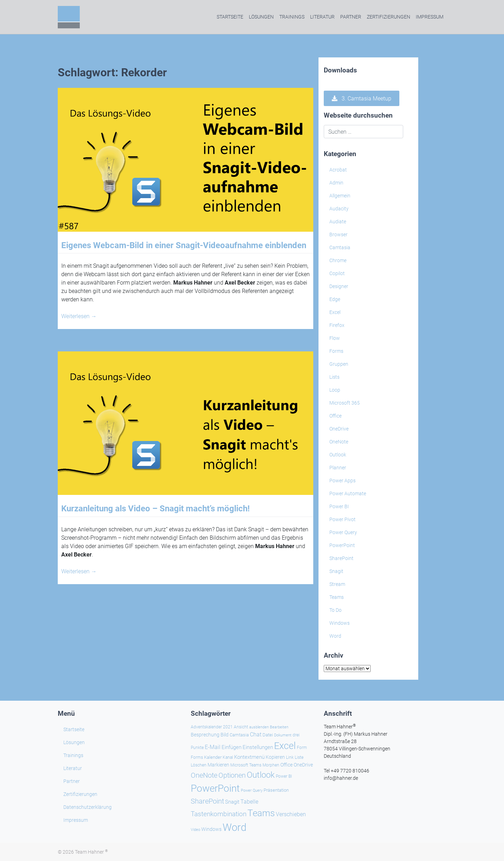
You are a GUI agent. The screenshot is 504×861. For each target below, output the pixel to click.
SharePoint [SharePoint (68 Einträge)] (207, 801)
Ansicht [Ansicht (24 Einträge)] (241, 727)
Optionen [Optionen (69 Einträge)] (232, 775)
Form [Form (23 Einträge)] (302, 748)
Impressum (430, 17)
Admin (336, 183)
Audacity (339, 209)
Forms (336, 351)
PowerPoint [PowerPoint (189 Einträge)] (215, 788)
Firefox (337, 325)
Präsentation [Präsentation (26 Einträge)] (276, 790)
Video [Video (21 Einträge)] (195, 830)
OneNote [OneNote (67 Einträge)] (204, 775)
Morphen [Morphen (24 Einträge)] (271, 765)
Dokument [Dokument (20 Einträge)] (283, 735)
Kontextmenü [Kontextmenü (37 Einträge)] (249, 757)
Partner (351, 17)
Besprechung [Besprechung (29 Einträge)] (205, 735)
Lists (334, 377)
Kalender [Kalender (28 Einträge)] (213, 757)
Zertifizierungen (388, 17)
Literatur (322, 17)
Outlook (338, 455)
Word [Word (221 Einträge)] (234, 827)
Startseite (230, 17)
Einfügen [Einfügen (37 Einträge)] (232, 747)
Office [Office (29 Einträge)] (286, 765)
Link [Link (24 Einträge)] (290, 757)
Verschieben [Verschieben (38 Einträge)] (291, 814)
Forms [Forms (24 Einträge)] (197, 757)
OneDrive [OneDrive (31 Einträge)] (303, 765)
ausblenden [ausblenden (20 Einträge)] (259, 727)
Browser (338, 234)
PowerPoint (342, 545)
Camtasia (340, 247)
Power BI (339, 506)
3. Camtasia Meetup (362, 99)
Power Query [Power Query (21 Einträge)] (252, 790)
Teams (337, 597)
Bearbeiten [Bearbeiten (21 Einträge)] (279, 727)
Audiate (338, 222)
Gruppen (339, 364)
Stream (337, 584)
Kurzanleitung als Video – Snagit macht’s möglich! (156, 509)
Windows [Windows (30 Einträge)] (211, 829)
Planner (338, 468)
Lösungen (261, 17)
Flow (335, 338)
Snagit (336, 571)
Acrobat (338, 170)
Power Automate (348, 493)
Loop (335, 390)
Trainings (292, 17)
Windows (339, 623)
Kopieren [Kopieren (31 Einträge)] (275, 757)
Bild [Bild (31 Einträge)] (225, 735)
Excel (335, 312)
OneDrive (339, 429)
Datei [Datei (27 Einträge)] (268, 735)
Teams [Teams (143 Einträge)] (261, 813)
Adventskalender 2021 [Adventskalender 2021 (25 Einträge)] (212, 727)
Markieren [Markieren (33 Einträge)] (218, 765)
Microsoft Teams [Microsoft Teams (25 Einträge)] (246, 765)
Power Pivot (342, 519)
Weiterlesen (79, 316)
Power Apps (342, 481)
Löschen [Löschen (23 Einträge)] (199, 765)
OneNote (339, 442)
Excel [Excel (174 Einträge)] (285, 746)
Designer (339, 286)
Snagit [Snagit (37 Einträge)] (232, 802)
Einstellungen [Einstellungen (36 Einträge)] (258, 747)
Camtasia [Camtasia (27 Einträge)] (239, 735)
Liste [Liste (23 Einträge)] (299, 757)
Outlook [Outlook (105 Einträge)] (261, 775)
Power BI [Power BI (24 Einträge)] (284, 776)
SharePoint (341, 558)
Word (335, 636)
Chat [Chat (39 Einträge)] (256, 734)
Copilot (337, 273)
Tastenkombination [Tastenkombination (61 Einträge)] (219, 814)
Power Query (343, 532)
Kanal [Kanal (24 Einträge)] (228, 757)
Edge (335, 299)
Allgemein (340, 196)
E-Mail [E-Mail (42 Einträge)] (213, 747)
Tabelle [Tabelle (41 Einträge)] (249, 802)
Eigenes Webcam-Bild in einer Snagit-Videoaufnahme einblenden (184, 245)
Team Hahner (91, 852)
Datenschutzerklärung (87, 807)
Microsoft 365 (345, 403)
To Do (335, 610)
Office (335, 416)
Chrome (338, 260)
